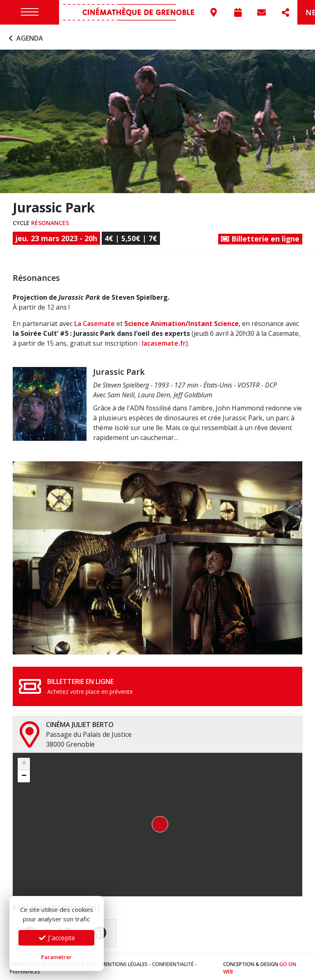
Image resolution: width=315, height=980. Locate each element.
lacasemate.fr (164, 342)
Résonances (50, 221)
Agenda (25, 36)
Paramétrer (56, 957)
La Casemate (95, 322)
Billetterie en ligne (260, 237)
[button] (157, 823)
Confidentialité (173, 962)
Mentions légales (124, 962)
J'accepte (57, 938)
